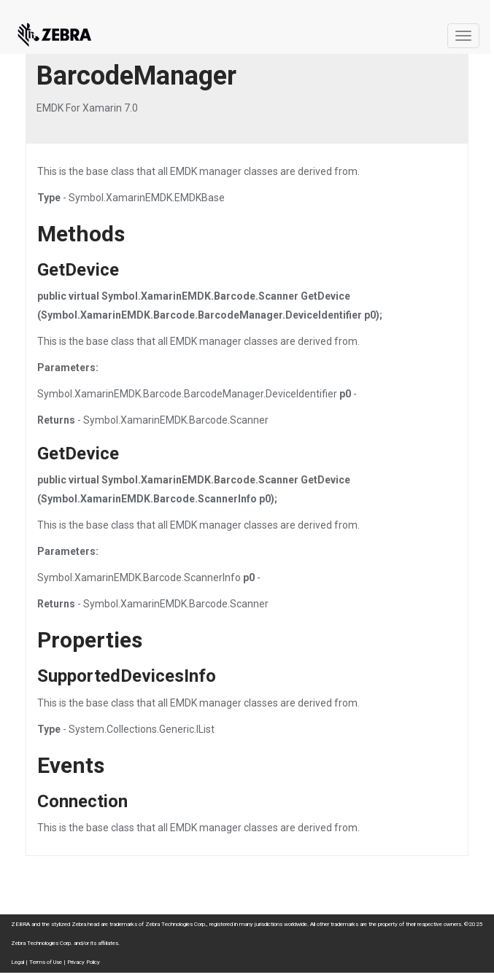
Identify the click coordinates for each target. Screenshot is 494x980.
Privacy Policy (84, 962)
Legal (18, 962)
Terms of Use (46, 962)
